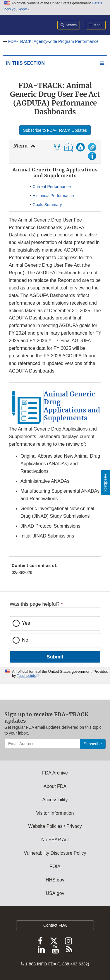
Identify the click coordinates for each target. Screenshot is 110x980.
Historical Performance (53, 196)
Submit (55, 657)
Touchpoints (26, 676)
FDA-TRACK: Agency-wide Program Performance (53, 41)
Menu (20, 146)
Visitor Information (55, 813)
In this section (25, 63)
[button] (69, 150)
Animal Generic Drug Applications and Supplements (72, 406)
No (25, 640)
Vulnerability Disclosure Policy (55, 853)
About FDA (55, 786)
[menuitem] (55, 571)
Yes (26, 623)
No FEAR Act (55, 840)
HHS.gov (55, 880)
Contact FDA (55, 925)
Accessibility (55, 800)
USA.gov (55, 893)
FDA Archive (55, 773)
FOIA (55, 866)
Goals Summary (47, 205)
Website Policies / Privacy (55, 826)
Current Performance (52, 187)
